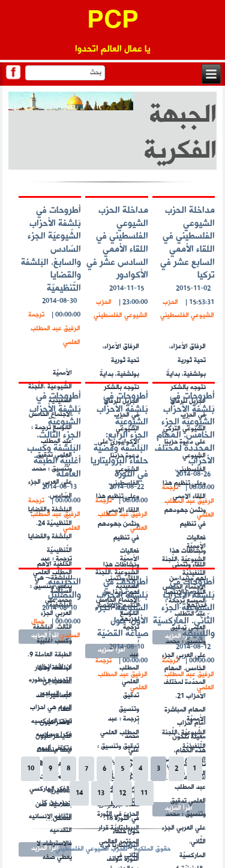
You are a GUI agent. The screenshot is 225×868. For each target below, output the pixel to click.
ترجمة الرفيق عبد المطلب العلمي (54, 329)
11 (144, 793)
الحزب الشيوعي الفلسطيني (187, 309)
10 (31, 769)
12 (122, 793)
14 (79, 793)
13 (101, 793)
